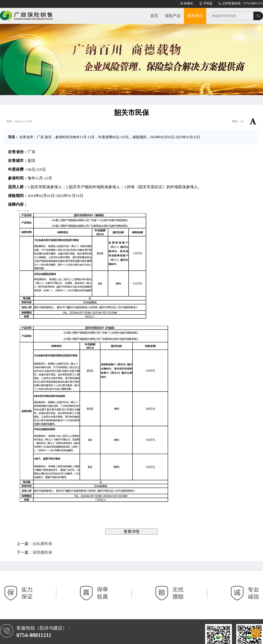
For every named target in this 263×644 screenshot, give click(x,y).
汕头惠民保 (42, 544)
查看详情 (131, 532)
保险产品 (173, 16)
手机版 (206, 3)
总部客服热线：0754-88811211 (241, 3)
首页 (154, 16)
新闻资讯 (195, 16)
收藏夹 (187, 3)
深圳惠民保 (42, 552)
